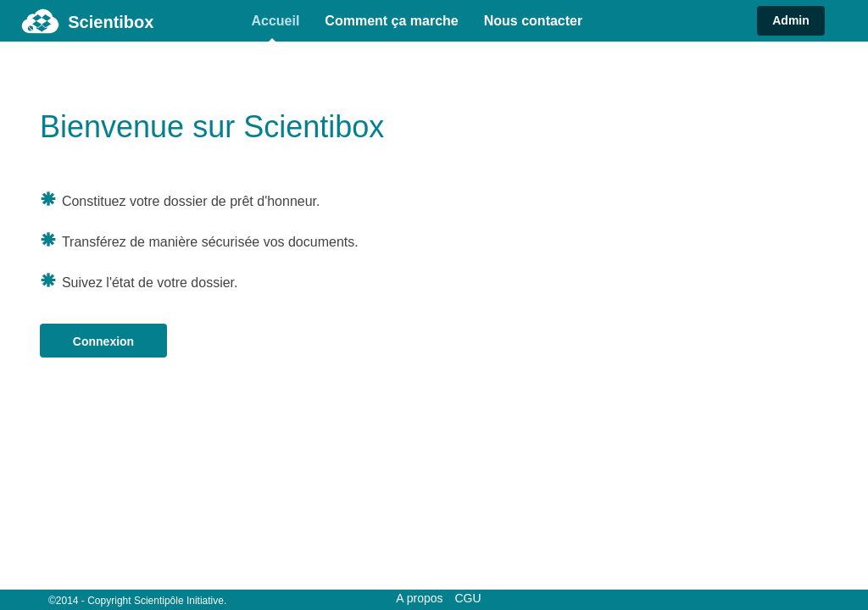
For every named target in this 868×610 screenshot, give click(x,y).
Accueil (275, 21)
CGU (467, 598)
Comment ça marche (391, 21)
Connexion (103, 341)
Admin (791, 20)
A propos (419, 598)
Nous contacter (533, 21)
